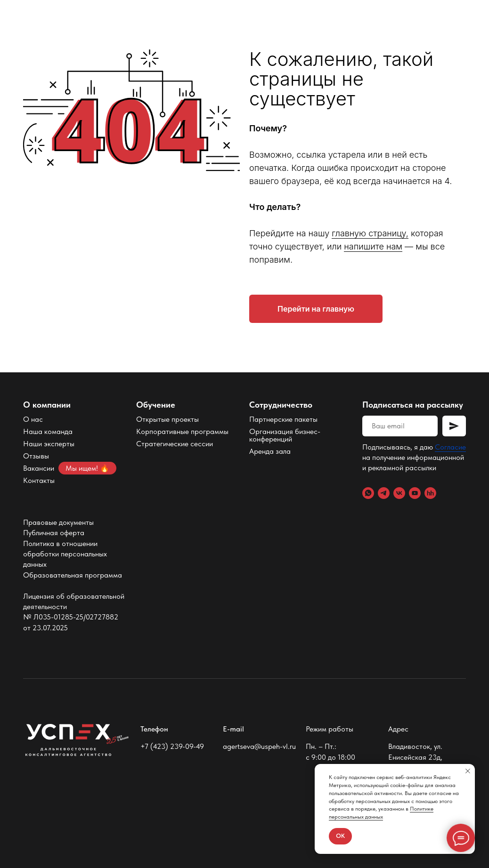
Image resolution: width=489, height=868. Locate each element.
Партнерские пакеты (283, 419)
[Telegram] (384, 493)
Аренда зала (270, 451)
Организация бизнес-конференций (285, 435)
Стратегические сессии (175, 444)
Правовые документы (58, 522)
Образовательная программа (73, 575)
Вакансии (39, 468)
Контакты (39, 480)
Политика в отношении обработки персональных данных (65, 554)
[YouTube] (415, 493)
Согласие (450, 447)
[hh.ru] (430, 493)
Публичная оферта (54, 533)
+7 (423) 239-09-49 (172, 746)
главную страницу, (370, 233)
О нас (33, 419)
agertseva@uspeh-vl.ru (259, 746)
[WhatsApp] (368, 493)
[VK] (399, 493)
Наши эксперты (49, 444)
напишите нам (373, 246)
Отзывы (36, 456)
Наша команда (48, 431)
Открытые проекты (167, 419)
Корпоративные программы (182, 431)
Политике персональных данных (381, 813)
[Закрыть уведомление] (468, 771)
